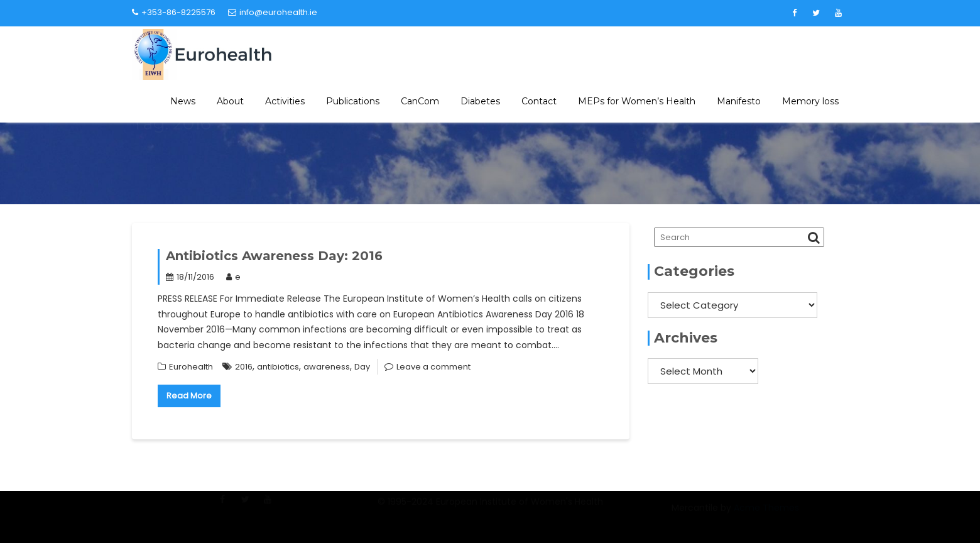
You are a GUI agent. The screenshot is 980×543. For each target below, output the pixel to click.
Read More (189, 396)
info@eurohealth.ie (273, 12)
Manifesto (739, 101)
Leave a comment (433, 367)
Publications (353, 101)
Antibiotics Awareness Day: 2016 (274, 256)
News (183, 101)
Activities (285, 101)
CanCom (420, 101)
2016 (244, 367)
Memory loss (810, 101)
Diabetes (480, 101)
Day (362, 367)
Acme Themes (766, 515)
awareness (327, 367)
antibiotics (278, 367)
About (230, 101)
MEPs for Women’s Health (637, 101)
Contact (539, 101)
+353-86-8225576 (174, 12)
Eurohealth (191, 367)
